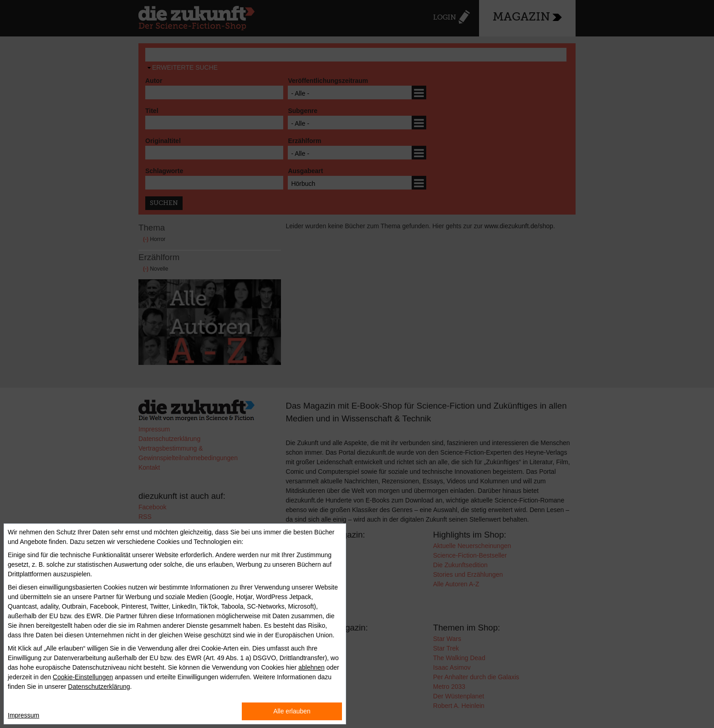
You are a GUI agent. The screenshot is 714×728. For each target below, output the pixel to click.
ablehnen (311, 667)
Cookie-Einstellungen (83, 677)
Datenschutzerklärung (99, 687)
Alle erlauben (292, 711)
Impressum (23, 715)
